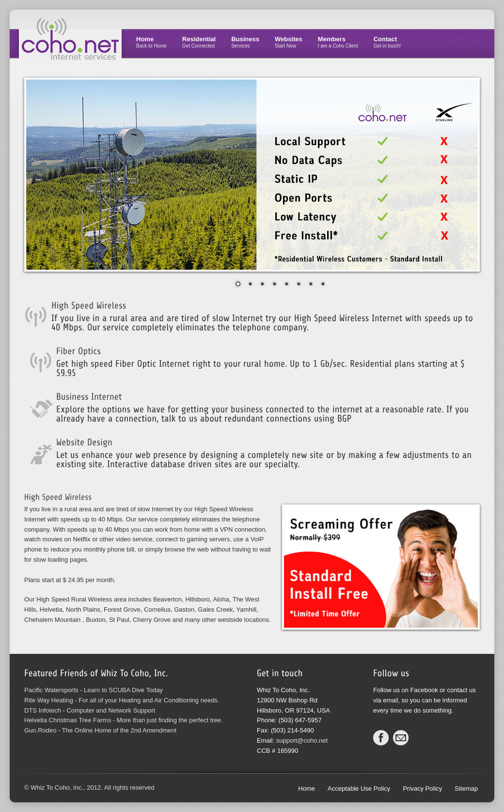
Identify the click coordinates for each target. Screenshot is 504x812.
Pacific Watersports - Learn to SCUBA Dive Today (94, 690)
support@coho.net (302, 740)
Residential (199, 42)
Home (151, 42)
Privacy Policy (422, 788)
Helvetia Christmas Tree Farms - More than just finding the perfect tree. (124, 720)
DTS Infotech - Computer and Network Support (90, 710)
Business (245, 42)
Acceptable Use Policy (359, 788)
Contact (387, 42)
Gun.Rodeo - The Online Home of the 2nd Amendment (100, 730)
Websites (289, 42)
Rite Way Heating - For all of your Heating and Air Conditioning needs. (122, 700)
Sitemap (466, 788)
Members (338, 42)
